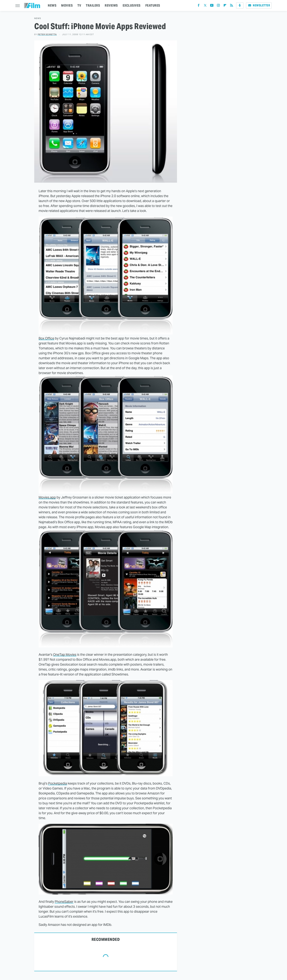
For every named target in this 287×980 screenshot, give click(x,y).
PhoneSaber (64, 902)
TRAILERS (93, 5)
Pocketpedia (58, 783)
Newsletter (259, 5)
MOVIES (67, 5)
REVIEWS (111, 5)
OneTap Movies (65, 655)
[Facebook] (199, 6)
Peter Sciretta (47, 34)
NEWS (52, 5)
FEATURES (153, 5)
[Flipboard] (225, 6)
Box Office (46, 338)
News (38, 18)
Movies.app (47, 497)
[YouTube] (212, 6)
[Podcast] (240, 5)
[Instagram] (218, 6)
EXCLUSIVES (132, 5)
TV (79, 5)
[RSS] (232, 6)
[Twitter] (205, 6)
